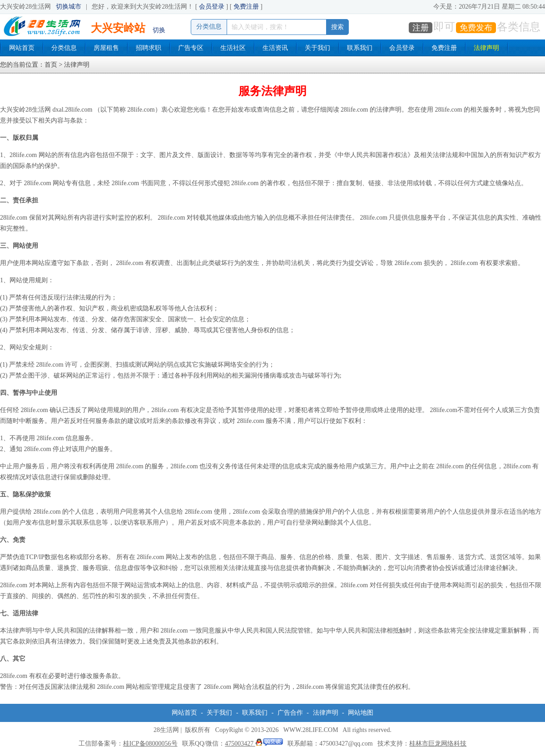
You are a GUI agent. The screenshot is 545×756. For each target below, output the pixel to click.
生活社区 (233, 48)
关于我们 (317, 48)
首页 (51, 65)
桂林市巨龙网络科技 (438, 744)
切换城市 (69, 7)
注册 (421, 28)
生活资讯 (275, 48)
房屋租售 (106, 48)
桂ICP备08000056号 (150, 744)
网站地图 (361, 713)
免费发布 (476, 28)
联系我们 (360, 48)
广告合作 (290, 713)
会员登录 (212, 7)
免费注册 (246, 7)
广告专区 (191, 48)
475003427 (254, 744)
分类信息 (64, 48)
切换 (159, 30)
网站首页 (22, 48)
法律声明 (486, 48)
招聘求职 (149, 48)
